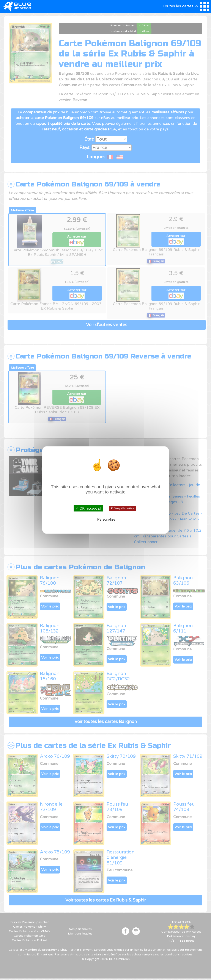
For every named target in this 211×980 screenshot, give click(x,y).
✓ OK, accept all (88, 508)
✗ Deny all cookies (122, 508)
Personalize (106, 519)
